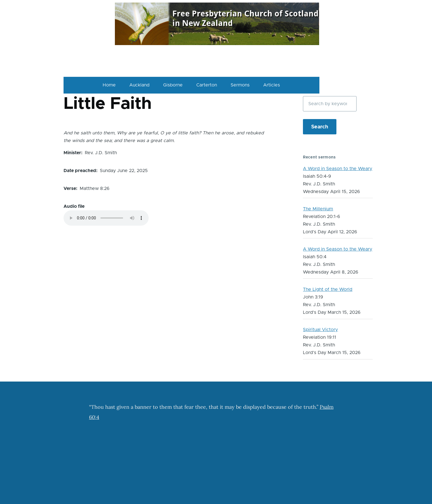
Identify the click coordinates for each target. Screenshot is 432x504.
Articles (272, 85)
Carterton (207, 85)
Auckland (139, 85)
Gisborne (173, 85)
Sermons (240, 85)
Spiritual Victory (320, 330)
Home (109, 85)
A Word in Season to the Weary (338, 169)
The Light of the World (328, 289)
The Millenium (318, 209)
